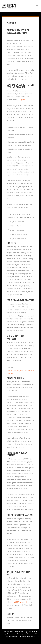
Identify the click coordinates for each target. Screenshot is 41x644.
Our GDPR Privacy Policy (21, 602)
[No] (38, 637)
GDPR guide (21, 100)
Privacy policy (23, 640)
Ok (13, 640)
